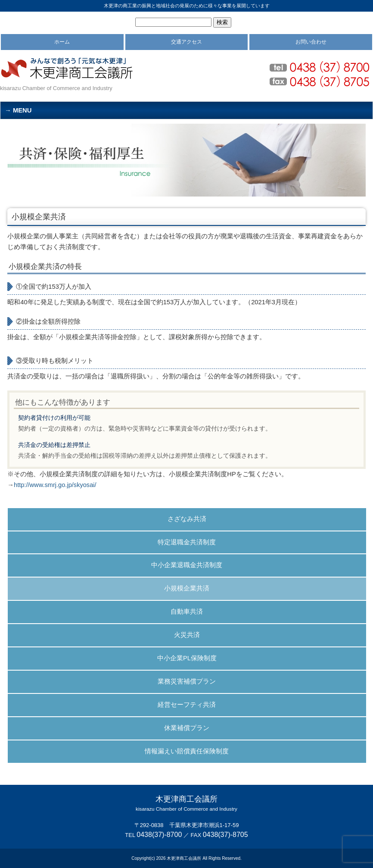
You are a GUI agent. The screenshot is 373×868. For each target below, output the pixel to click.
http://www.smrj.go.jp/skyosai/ (55, 485)
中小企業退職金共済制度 (187, 565)
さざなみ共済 (187, 519)
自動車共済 (187, 612)
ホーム (62, 42)
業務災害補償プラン (187, 681)
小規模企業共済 (187, 588)
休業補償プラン (187, 728)
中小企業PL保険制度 (187, 658)
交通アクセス (186, 42)
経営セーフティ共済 (187, 705)
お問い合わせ (311, 42)
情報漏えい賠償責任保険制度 (187, 751)
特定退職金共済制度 (187, 542)
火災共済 (187, 635)
